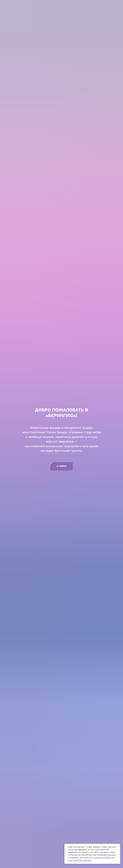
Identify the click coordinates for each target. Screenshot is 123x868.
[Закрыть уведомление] (118, 846)
